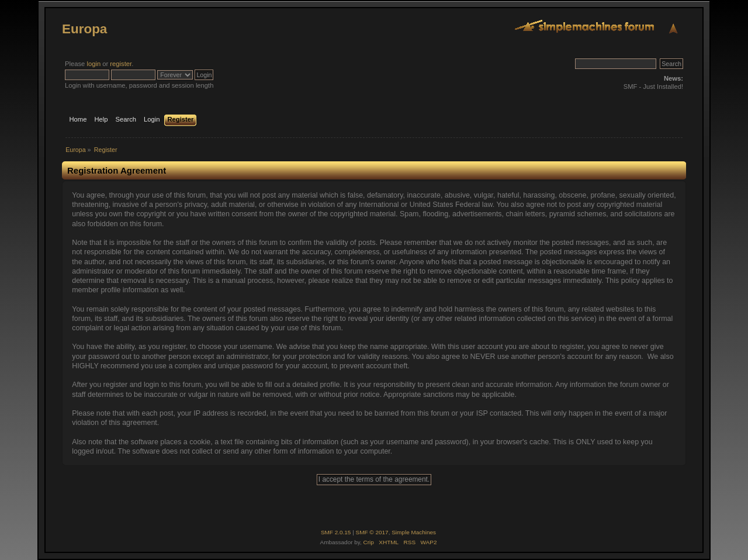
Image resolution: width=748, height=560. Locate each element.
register (121, 64)
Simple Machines (414, 532)
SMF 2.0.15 (336, 532)
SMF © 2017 (372, 532)
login (93, 64)
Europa (84, 29)
